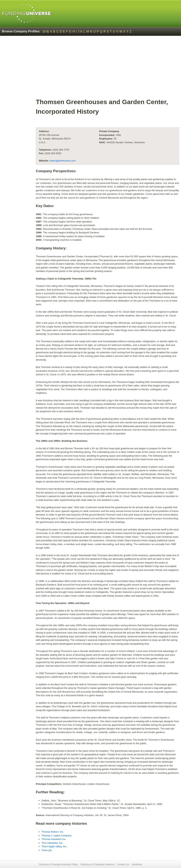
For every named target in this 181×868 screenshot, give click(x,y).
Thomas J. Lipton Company (56, 836)
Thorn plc (47, 850)
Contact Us (123, 864)
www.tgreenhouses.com (63, 161)
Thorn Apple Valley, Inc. (54, 846)
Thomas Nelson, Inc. (53, 832)
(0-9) (46, 32)
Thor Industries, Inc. (52, 843)
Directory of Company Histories (97, 864)
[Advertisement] (107, 69)
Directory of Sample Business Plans (59, 864)
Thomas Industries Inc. (54, 839)
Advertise (137, 864)
